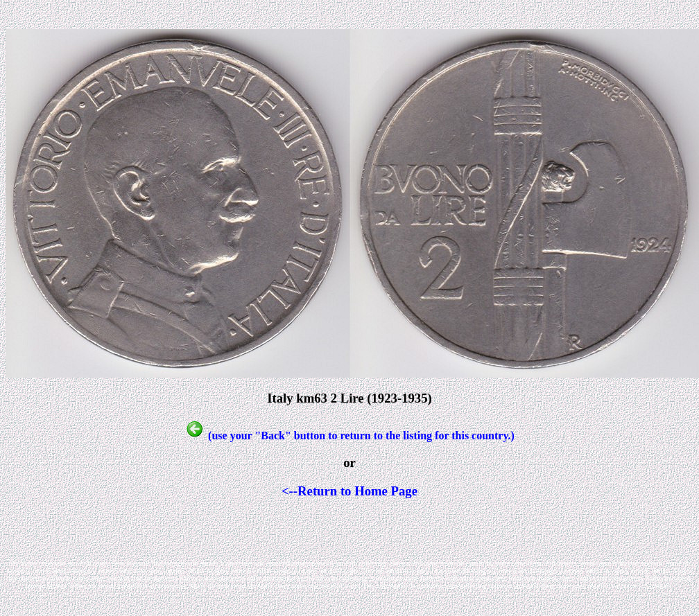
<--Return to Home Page (349, 491)
